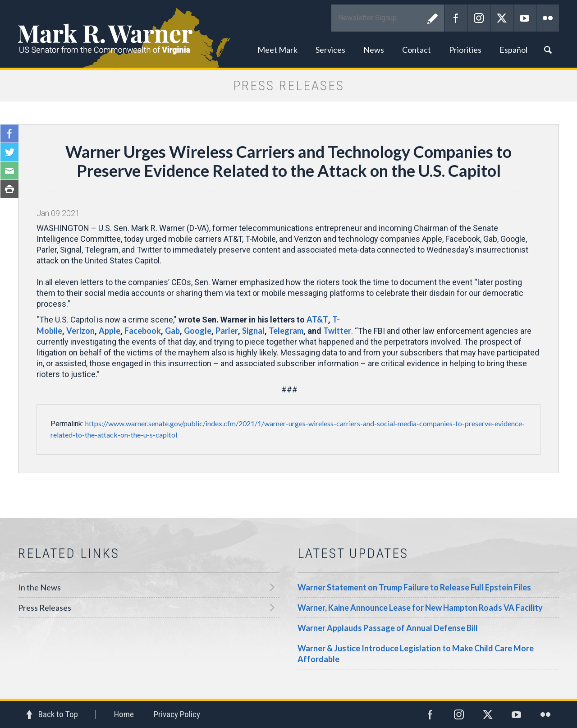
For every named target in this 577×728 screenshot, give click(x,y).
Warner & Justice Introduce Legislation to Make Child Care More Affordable (416, 654)
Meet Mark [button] (277, 50)
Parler (227, 331)
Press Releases (45, 608)
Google (198, 331)
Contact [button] (417, 50)
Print (9, 189)
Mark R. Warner (288, 34)
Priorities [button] (465, 50)
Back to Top (58, 714)
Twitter (502, 18)
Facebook (456, 18)
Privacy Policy (177, 714)
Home (124, 714)
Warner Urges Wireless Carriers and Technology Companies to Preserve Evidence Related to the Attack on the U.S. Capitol (288, 161)
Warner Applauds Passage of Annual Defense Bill (388, 628)
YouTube (525, 18)
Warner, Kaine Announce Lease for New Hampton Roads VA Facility (420, 608)
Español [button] (513, 50)
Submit (433, 18)
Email (9, 170)
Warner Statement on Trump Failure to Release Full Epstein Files (414, 587)
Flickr (548, 18)
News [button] (374, 50)
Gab (172, 331)
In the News (39, 587)
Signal (253, 331)
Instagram (479, 18)
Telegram (286, 331)
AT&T (317, 319)
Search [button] (548, 50)
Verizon (80, 331)
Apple (110, 331)
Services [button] (330, 50)
